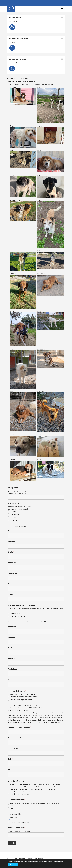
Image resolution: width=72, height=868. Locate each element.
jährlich (13, 517)
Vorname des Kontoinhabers (19, 727)
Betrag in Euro (14, 487)
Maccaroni (51, 284)
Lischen (23, 291)
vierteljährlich (16, 514)
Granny (23, 185)
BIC (10, 770)
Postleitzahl (13, 573)
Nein (12, 808)
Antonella (23, 96)
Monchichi (51, 358)
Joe (23, 260)
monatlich (14, 511)
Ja (12, 805)
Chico (23, 136)
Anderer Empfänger (18, 616)
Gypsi (51, 186)
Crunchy (51, 135)
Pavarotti (51, 411)
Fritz (51, 161)
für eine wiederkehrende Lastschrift (24, 697)
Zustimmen (12, 865)
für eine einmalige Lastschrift (22, 700)
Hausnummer (13, 563)
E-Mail (11, 594)
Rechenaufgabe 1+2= (16, 828)
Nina (23, 411)
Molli (23, 368)
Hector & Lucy (23, 210)
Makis (51, 320)
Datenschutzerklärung (14, 820)
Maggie (23, 328)
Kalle (51, 259)
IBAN (10, 759)
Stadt (11, 584)
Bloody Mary (51, 105)
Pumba (23, 445)
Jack (51, 224)
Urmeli (23, 470)
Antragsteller (15, 613)
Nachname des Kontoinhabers (20, 738)
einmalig (14, 520)
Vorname (12, 541)
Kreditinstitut (14, 748)
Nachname (12, 531)
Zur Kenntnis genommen (20, 794)
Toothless (51, 445)
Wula (51, 468)
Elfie (23, 159)
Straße (11, 552)
